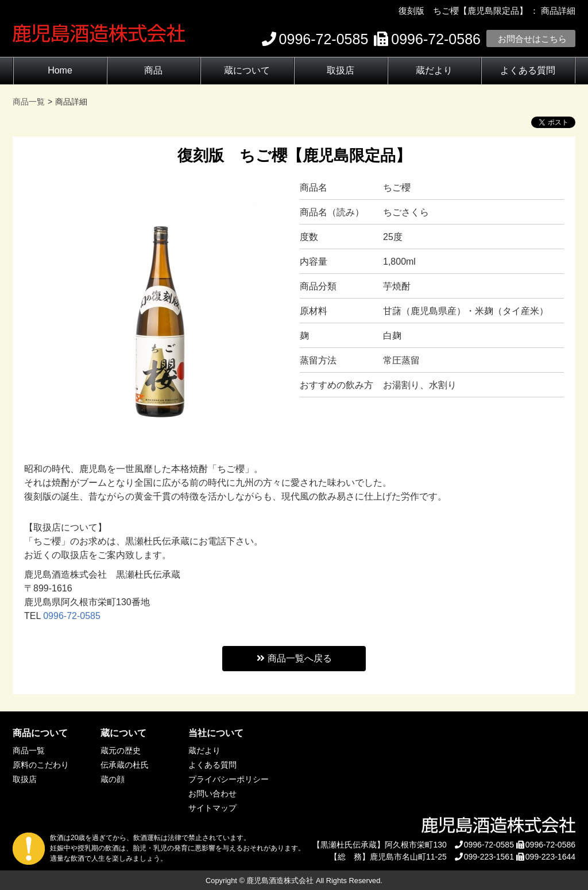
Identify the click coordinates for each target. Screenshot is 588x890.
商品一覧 (29, 750)
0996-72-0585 (72, 616)
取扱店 (341, 70)
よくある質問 (528, 70)
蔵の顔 (113, 779)
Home (60, 70)
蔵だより (434, 70)
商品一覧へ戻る (294, 658)
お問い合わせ (212, 794)
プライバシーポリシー (229, 779)
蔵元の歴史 (121, 750)
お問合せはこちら (532, 39)
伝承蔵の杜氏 (125, 765)
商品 (153, 70)
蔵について (247, 70)
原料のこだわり (41, 765)
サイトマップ (212, 808)
